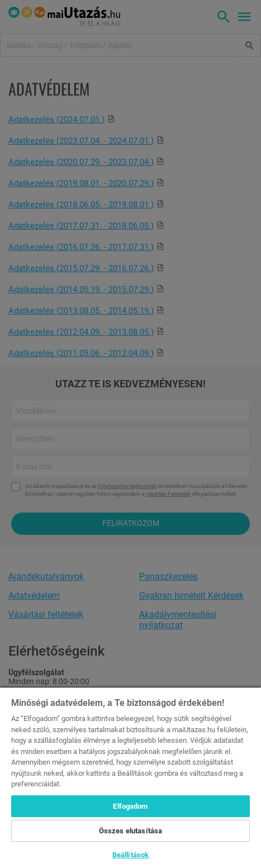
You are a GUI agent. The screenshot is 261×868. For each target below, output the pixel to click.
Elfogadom (130, 806)
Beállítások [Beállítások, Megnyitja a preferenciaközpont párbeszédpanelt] (130, 855)
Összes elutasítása (130, 831)
